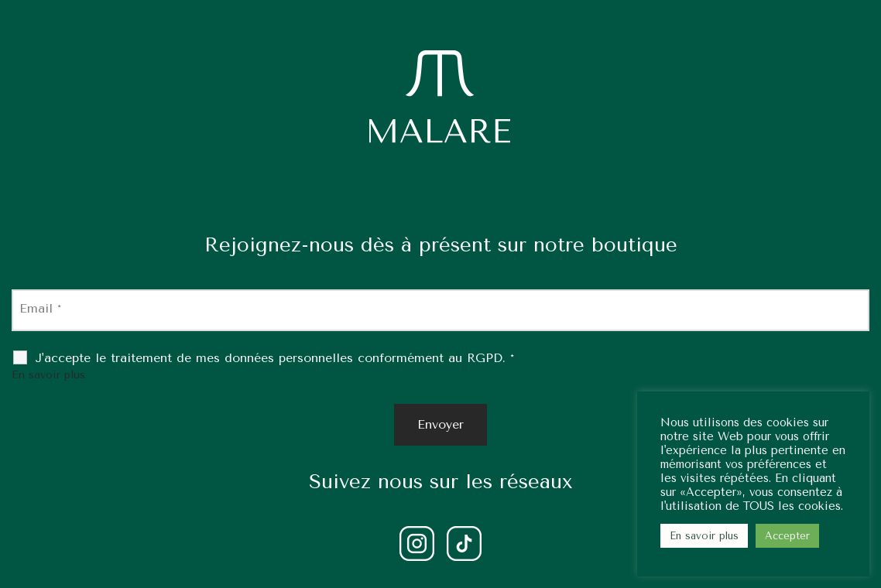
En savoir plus (48, 375)
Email (40, 308)
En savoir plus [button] (704, 536)
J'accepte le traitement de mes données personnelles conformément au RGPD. (274, 358)
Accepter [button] (787, 536)
